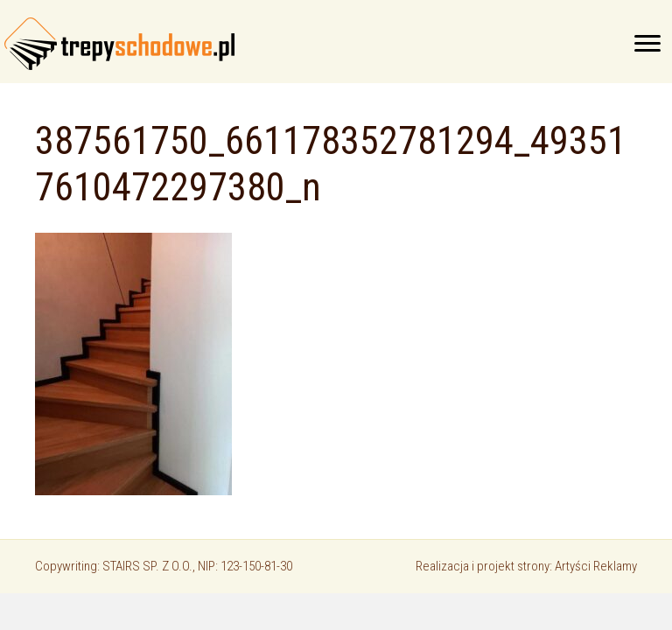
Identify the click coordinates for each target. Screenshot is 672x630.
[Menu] (647, 44)
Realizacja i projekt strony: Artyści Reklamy (526, 566)
